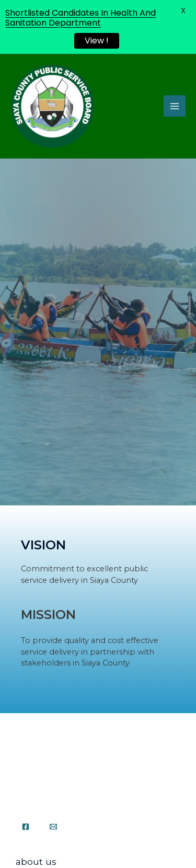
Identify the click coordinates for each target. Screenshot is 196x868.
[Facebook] (26, 827)
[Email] (53, 827)
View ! (97, 41)
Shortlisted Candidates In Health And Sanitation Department (80, 18)
